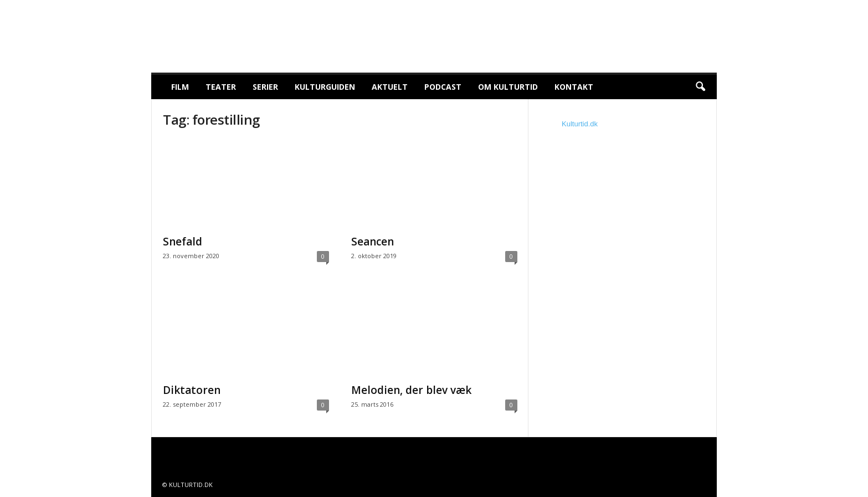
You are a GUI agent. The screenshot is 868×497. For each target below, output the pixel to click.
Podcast (443, 87)
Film (180, 87)
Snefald (183, 242)
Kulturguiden (325, 87)
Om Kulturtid (508, 87)
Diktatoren (192, 390)
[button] (700, 87)
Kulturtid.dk (580, 124)
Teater (221, 87)
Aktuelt (390, 87)
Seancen (373, 242)
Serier (265, 87)
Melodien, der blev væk (411, 390)
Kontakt (574, 87)
